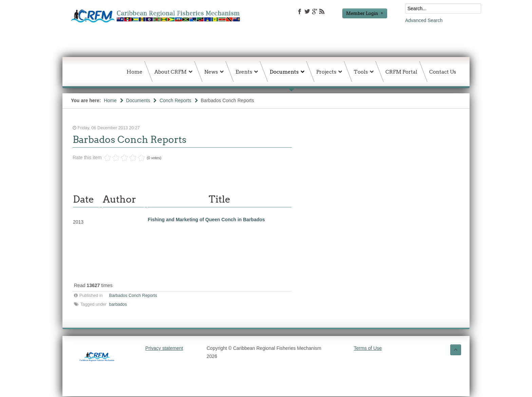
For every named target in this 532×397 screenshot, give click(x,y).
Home (110, 100)
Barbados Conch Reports (130, 139)
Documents (138, 100)
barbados (118, 304)
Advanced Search (424, 20)
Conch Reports (175, 100)
